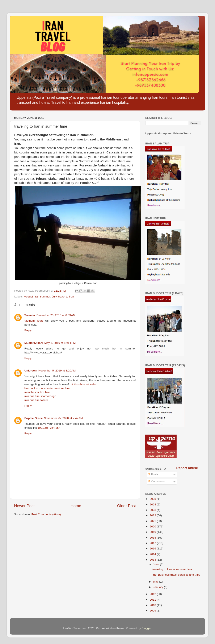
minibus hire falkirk (36, 400)
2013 (153, 560)
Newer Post (24, 506)
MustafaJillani (34, 343)
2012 (153, 594)
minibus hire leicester (83, 384)
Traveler (30, 315)
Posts (153, 474)
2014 (153, 554)
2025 (153, 499)
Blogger (147, 628)
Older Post (127, 506)
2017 (153, 543)
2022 (153, 515)
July (54, 297)
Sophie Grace (33, 418)
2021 (153, 521)
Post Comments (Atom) (46, 514)
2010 (153, 605)
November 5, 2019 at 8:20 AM (57, 371)
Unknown (31, 371)
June (157, 564)
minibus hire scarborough (40, 396)
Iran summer (42, 297)
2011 (153, 600)
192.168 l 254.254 (49, 428)
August (29, 297)
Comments (156, 481)
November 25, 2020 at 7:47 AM (63, 418)
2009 (153, 611)
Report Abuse (187, 468)
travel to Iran (66, 297)
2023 (153, 510)
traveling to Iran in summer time (172, 569)
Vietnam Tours (34, 321)
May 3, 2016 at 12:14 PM (60, 343)
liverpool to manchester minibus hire (47, 388)
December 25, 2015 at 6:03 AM (56, 315)
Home (76, 506)
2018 (153, 538)
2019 (153, 532)
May (156, 582)
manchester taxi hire (37, 392)
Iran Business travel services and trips (176, 575)
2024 (153, 504)
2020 (153, 526)
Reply (28, 330)
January (159, 587)
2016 (153, 549)
